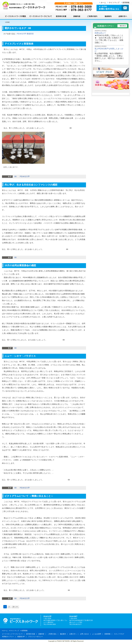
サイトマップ (114, 3)
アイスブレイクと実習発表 (19, 44)
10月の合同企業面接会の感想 (20, 265)
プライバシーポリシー (35, 637)
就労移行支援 (61, 16)
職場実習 (30, 34)
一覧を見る (122, 26)
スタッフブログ (119, 634)
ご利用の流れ (92, 16)
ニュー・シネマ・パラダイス (20, 356)
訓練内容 (77, 16)
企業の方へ (123, 16)
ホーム (103, 3)
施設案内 (108, 16)
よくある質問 (97, 634)
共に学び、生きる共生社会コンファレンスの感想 (31, 185)
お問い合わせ (84, 634)
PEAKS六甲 (22, 34)
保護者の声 (21, 637)
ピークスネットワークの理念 (15, 16)
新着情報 (107, 634)
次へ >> (15, 607)
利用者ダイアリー (8, 637)
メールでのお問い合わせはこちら (113, 8)
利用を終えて (100, 33)
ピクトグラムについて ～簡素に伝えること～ (29, 496)
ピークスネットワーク (24, 5)
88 (30, 28)
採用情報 (126, 3)
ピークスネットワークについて (41, 16)
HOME (8, 22)
